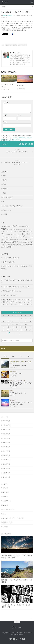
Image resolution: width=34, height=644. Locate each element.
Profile (5, 291)
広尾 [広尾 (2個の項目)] (11, 244)
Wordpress (8, 45)
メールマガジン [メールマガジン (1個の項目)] (17, 239)
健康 (4, 193)
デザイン (6, 189)
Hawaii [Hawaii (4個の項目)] (15, 226)
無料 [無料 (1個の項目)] (31, 245)
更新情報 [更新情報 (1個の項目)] (24, 245)
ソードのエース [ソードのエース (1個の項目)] (9, 234)
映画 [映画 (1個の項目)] (20, 245)
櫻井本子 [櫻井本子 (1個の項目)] (28, 245)
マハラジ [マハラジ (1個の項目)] (11, 239)
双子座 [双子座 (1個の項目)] (11, 242)
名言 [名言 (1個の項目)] (31, 242)
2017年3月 (6, 429)
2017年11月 (7, 425)
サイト (5, 122)
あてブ (5, 180)
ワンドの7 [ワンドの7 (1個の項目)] (23, 239)
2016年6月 (6, 447)
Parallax (15, 45)
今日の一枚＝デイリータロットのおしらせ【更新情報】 (21, 384)
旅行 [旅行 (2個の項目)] (17, 244)
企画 (4, 184)
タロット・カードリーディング (13, 206)
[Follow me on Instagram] (29, 144)
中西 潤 (11, 295)
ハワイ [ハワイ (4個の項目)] (21, 236)
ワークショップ (8, 197)
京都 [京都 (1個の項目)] (26, 239)
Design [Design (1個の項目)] (9, 227)
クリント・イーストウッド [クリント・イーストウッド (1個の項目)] (12, 232)
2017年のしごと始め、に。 (18, 393)
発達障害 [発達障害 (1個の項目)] (3, 247)
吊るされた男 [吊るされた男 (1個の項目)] (27, 242)
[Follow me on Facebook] (23, 144)
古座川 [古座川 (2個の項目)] (16, 242)
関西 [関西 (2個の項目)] (10, 247)
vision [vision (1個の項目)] (8, 229)
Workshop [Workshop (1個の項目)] (20, 229)
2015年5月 (6, 473)
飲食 (4, 176)
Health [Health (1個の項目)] (20, 227)
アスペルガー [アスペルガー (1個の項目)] (26, 229)
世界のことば (7, 210)
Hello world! (21, 85)
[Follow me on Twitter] (20, 144)
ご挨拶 (3, 7)
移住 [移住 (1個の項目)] (7, 247)
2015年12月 (7, 460)
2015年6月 (6, 468)
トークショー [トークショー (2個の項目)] (27, 234)
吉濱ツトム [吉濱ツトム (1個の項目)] (21, 242)
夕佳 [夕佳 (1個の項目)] (8, 245)
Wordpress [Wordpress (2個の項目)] (14, 229)
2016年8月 (6, 442)
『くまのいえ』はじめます (11, 258)
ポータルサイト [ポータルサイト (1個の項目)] (5, 239)
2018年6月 (6, 421)
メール (20, 115)
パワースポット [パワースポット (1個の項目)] (29, 237)
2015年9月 (6, 464)
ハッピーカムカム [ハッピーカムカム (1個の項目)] (13, 237)
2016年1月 (6, 455)
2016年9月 (6, 438)
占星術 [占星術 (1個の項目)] (8, 242)
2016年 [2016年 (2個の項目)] (4, 226)
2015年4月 (6, 477)
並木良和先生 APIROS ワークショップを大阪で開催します (21, 403)
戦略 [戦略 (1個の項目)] (14, 245)
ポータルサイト (22, 45)
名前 (5, 115)
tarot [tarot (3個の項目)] (4, 229)
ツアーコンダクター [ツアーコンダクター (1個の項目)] (17, 234)
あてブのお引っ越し (9, 262)
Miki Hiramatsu (7, 16)
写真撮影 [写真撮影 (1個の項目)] (30, 239)
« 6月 (8, 333)
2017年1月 (6, 434)
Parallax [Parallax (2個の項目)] (25, 226)
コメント (6, 103)
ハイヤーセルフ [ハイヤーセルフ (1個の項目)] (5, 237)
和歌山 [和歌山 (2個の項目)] (4, 244)
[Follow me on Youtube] (32, 144)
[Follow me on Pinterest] (26, 144)
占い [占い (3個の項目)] (4, 242)
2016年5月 (6, 451)
